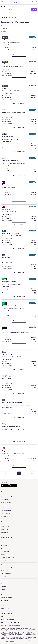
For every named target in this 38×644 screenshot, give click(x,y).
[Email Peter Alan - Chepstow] (19, 297)
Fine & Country (7, 378)
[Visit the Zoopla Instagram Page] (12, 623)
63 (35, 341)
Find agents (8, 477)
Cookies (3, 589)
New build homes (6, 494)
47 (35, 196)
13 (35, 124)
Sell (2, 521)
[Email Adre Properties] (19, 369)
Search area (5, 7)
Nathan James (7, 257)
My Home (32, 2)
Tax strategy (5, 600)
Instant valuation (6, 527)
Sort (2, 26)
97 (35, 172)
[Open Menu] (2, 2)
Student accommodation (8, 570)
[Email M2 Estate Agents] (19, 200)
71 (35, 75)
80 (35, 220)
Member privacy (6, 611)
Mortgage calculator (7, 560)
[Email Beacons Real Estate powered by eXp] (19, 127)
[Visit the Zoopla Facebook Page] (2, 623)
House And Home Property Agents (13, 402)
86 (35, 99)
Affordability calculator (7, 505)
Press (3, 616)
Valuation (29, 2)
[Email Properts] (19, 466)
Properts (6, 451)
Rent (2, 565)
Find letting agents (6, 573)
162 (35, 244)
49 (35, 293)
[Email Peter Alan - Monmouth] (19, 321)
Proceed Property (8, 330)
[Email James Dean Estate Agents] (19, 176)
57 (35, 269)
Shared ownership (6, 513)
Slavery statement (6, 598)
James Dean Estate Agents (10, 161)
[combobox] (15, 9)
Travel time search (6, 502)
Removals (4, 554)
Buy (2, 491)
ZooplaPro (4, 546)
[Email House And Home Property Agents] (19, 418)
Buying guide (4, 516)
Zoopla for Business (7, 537)
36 (35, 365)
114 (35, 51)
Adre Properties (7, 354)
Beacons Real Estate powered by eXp (14, 112)
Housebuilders (5, 543)
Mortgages (4, 508)
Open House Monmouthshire (11, 427)
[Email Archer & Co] (19, 55)
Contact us (4, 587)
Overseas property (6, 500)
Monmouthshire (16, 477)
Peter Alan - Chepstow (9, 281)
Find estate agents (6, 511)
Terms (3, 592)
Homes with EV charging (7, 557)
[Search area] (15, 10)
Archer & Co (6, 40)
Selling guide (4, 532)
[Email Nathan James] (19, 273)
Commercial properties (7, 497)
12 (35, 148)
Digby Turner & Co (8, 136)
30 (35, 389)
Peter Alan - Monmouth (9, 306)
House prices (4, 529)
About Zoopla (5, 581)
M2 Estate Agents (8, 185)
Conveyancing (5, 552)
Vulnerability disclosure (8, 619)
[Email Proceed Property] (19, 345)
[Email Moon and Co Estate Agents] (19, 248)
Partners (4, 549)
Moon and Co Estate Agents (11, 233)
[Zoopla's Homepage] (15, 3)
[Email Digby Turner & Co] (19, 152)
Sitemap (3, 605)
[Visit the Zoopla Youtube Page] (15, 623)
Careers (3, 584)
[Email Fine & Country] (19, 393)
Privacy (3, 595)
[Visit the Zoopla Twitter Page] (5, 623)
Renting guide (5, 576)
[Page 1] (19, 473)
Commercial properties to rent (9, 568)
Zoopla (3, 477)
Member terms (5, 608)
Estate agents (5, 540)
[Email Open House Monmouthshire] (19, 442)
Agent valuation (5, 524)
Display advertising (7, 614)
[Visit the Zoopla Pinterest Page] (18, 623)
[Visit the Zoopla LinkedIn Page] (8, 623)
